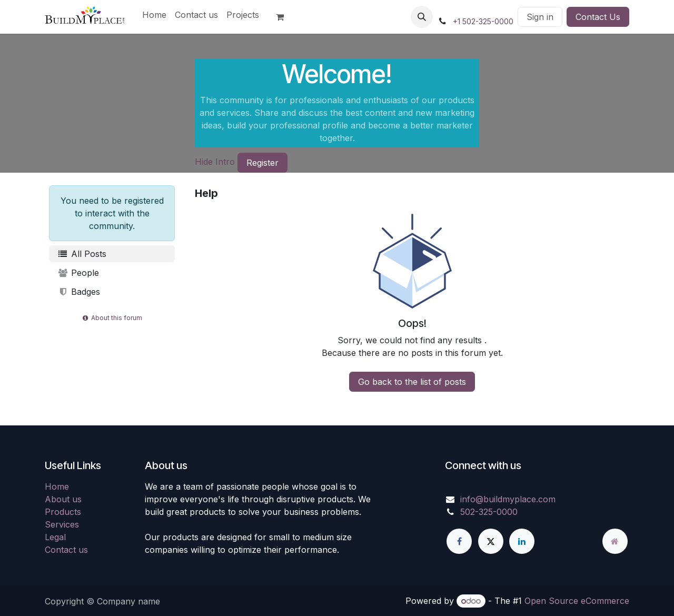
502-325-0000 (489, 512)
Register (262, 163)
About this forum (112, 318)
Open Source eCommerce (577, 601)
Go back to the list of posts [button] (412, 382)
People (78, 273)
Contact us (66, 550)
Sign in (540, 17)
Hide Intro (215, 162)
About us (63, 499)
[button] (422, 17)
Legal (55, 537)
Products (63, 512)
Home (57, 486)
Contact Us (598, 17)
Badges (79, 292)
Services (62, 524)
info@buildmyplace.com (508, 499)
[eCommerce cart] (284, 17)
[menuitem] (154, 15)
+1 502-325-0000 (483, 21)
